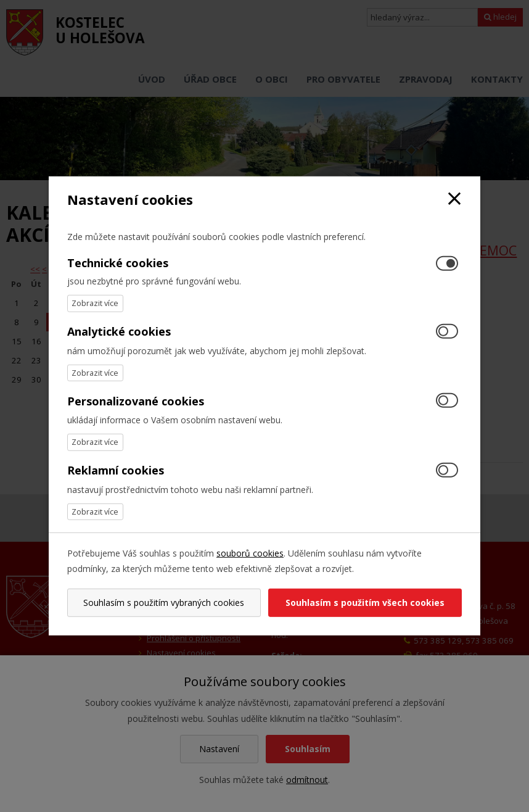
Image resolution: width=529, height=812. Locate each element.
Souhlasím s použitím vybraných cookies (164, 603)
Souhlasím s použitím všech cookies (365, 603)
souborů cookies (250, 553)
